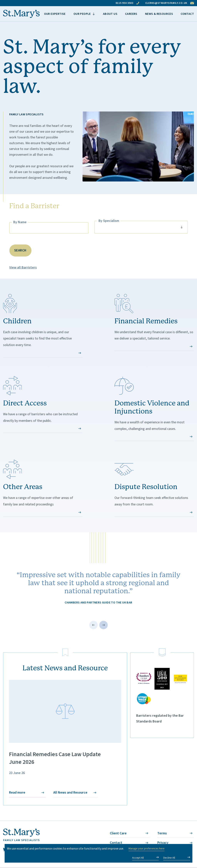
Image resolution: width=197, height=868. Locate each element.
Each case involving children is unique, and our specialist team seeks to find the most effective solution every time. (43, 326)
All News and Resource (76, 794)
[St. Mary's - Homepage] (21, 14)
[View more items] (84, 14)
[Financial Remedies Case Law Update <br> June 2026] (65, 711)
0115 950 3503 (127, 3)
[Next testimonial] (104, 625)
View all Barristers (23, 268)
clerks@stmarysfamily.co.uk (170, 3)
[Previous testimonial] (93, 625)
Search (20, 250)
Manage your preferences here (146, 849)
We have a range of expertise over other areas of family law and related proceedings (43, 488)
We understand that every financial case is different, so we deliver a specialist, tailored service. (154, 323)
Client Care (130, 835)
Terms (176, 835)
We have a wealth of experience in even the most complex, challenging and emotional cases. (154, 409)
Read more (27, 794)
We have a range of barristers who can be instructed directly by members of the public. (43, 405)
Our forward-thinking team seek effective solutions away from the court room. (154, 488)
